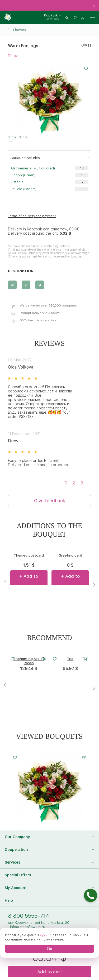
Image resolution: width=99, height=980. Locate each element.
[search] (67, 17)
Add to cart (50, 972)
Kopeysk (51, 15)
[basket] (82, 17)
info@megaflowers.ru (28, 927)
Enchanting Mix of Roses (29, 661)
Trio (70, 659)
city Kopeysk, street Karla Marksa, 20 (39, 922)
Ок (50, 949)
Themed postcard (29, 555)
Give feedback (50, 500)
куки (44, 935)
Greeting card (70, 555)
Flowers (20, 30)
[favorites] (76, 17)
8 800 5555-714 (29, 916)
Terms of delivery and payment (32, 216)
